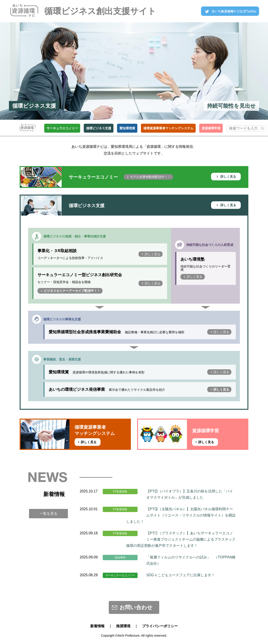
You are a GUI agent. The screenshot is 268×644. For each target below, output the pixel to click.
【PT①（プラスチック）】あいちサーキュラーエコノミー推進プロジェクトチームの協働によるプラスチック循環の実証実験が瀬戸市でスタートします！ (181, 539)
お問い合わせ (136, 607)
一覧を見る (48, 513)
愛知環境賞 (127, 128)
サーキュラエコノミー (62, 128)
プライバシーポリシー (160, 626)
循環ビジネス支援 (99, 128)
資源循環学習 (211, 128)
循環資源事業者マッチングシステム (168, 128)
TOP (35, 128)
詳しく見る (228, 177)
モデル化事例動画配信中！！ (150, 177)
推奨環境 (123, 626)
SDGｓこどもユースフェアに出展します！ (181, 575)
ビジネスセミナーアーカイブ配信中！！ (72, 291)
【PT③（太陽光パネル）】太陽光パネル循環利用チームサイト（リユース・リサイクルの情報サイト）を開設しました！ (181, 515)
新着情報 (97, 626)
